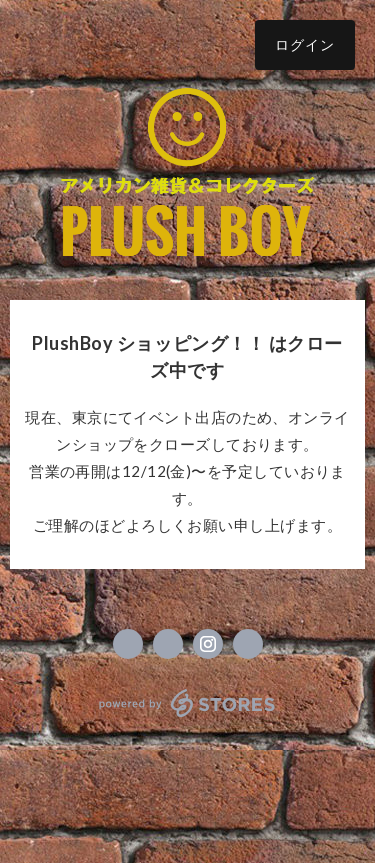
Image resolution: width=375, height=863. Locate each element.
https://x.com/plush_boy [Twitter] (168, 644)
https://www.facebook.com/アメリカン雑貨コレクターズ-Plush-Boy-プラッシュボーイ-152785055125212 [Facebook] (128, 644)
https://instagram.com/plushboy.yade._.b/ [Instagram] (208, 644)
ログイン (305, 44)
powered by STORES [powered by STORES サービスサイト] (187, 703)
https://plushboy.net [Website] (248, 644)
